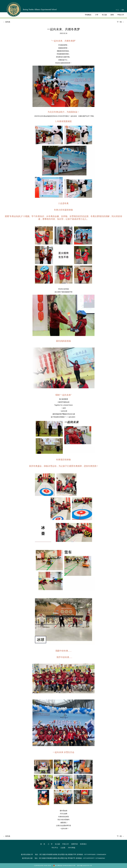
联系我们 (83, 844)
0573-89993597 (89, 858)
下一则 (121, 22)
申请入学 (66, 844)
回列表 (6, 22)
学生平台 (55, 848)
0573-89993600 (90, 854)
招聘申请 (75, 844)
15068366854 (101, 854)
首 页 (43, 844)
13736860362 (100, 858)
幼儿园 (57, 844)
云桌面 (63, 848)
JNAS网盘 (72, 848)
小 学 (50, 844)
